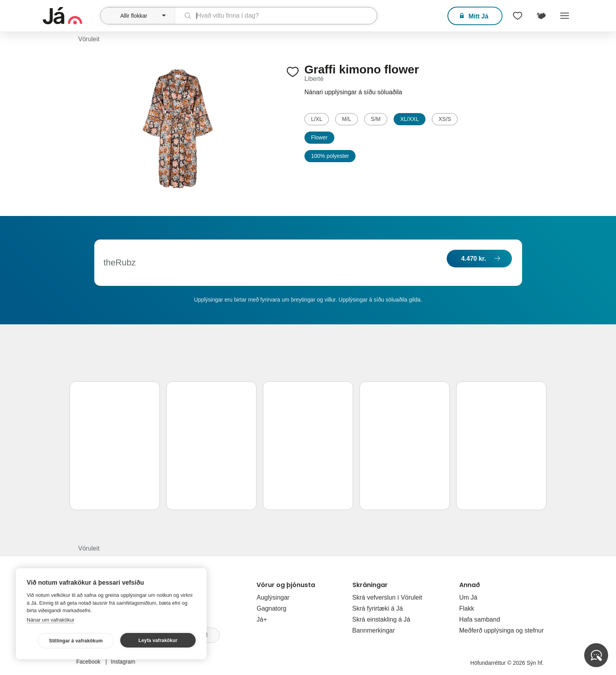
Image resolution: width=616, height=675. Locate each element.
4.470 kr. (474, 259)
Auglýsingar (273, 597)
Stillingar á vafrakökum (76, 641)
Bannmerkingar (374, 630)
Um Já (468, 597)
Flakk (467, 608)
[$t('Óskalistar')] (517, 16)
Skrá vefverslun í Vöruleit (387, 597)
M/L (346, 119)
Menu (565, 16)
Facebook (89, 662)
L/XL (317, 119)
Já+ (262, 619)
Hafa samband (480, 619)
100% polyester (330, 156)
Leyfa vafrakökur (158, 640)
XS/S (445, 119)
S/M (376, 119)
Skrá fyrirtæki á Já (378, 608)
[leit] (276, 16)
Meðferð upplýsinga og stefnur (501, 630)
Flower (319, 137)
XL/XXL (410, 119)
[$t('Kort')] (541, 16)
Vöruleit (89, 39)
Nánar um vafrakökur (50, 620)
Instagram (123, 662)
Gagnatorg (271, 608)
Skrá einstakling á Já (381, 619)
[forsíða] (71, 16)
